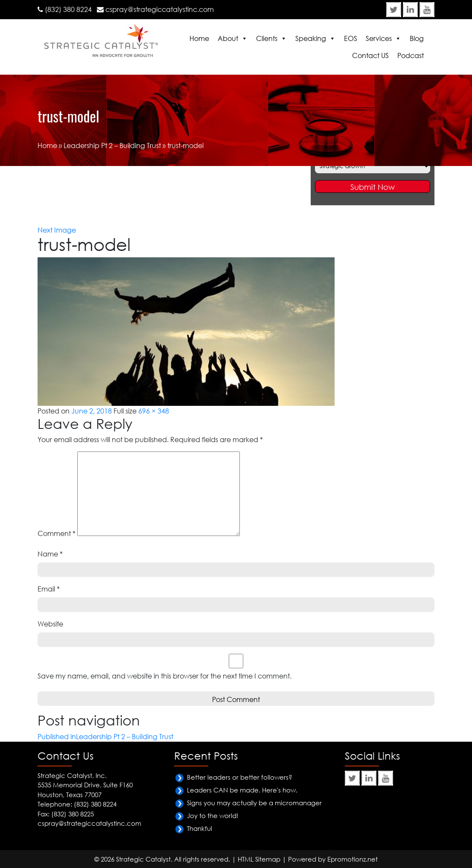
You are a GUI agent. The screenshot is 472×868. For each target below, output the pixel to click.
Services (379, 38)
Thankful (200, 828)
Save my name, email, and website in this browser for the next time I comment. (165, 676)
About (228, 38)
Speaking (311, 38)
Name (50, 554)
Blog (417, 38)
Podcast (411, 55)
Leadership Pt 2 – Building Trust (112, 146)
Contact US (370, 55)
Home (199, 38)
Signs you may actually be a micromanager (254, 803)
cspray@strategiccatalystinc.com (160, 9)
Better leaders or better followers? (240, 777)
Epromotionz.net (353, 859)
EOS (351, 38)
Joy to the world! (213, 816)
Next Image (57, 230)
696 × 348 (154, 411)
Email (49, 589)
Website (50, 624)
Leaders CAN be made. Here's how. (242, 790)
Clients (267, 38)
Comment (57, 533)
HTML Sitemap (259, 859)
